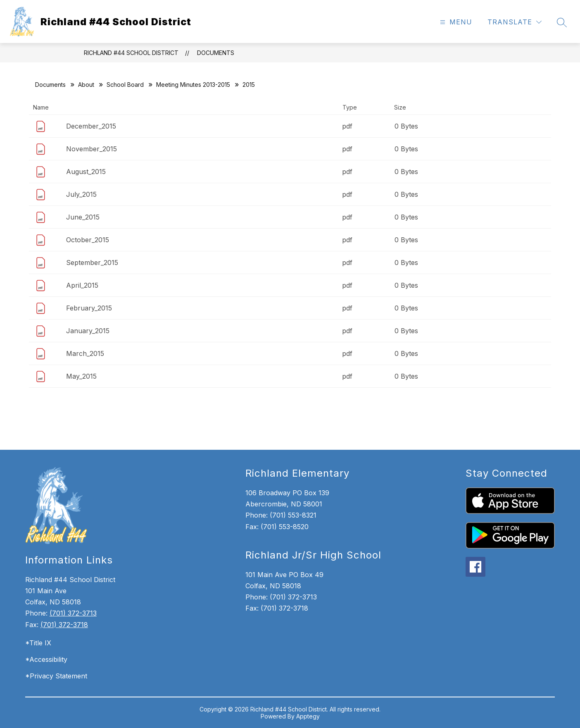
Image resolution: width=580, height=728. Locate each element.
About (86, 85)
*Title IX (38, 643)
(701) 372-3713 (73, 613)
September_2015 (92, 263)
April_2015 (82, 285)
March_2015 (85, 353)
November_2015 (92, 149)
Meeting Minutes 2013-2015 (193, 85)
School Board (125, 85)
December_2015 (91, 126)
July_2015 (81, 194)
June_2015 (83, 217)
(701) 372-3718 (64, 625)
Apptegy (308, 716)
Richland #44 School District (131, 53)
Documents (216, 53)
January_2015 (88, 331)
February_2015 (89, 308)
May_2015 (81, 376)
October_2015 (88, 240)
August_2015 (86, 172)
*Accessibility (46, 659)
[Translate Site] (515, 22)
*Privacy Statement (56, 676)
